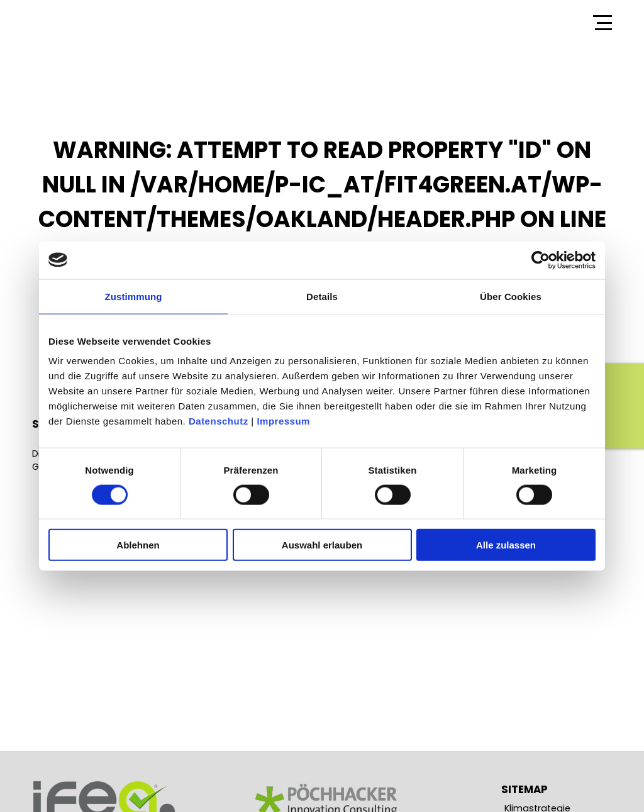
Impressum (283, 421)
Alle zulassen (506, 545)
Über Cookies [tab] (511, 296)
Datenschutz (219, 421)
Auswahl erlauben (322, 545)
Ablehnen (138, 545)
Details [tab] (322, 296)
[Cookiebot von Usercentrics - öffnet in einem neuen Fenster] (541, 260)
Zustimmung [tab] (134, 296)
